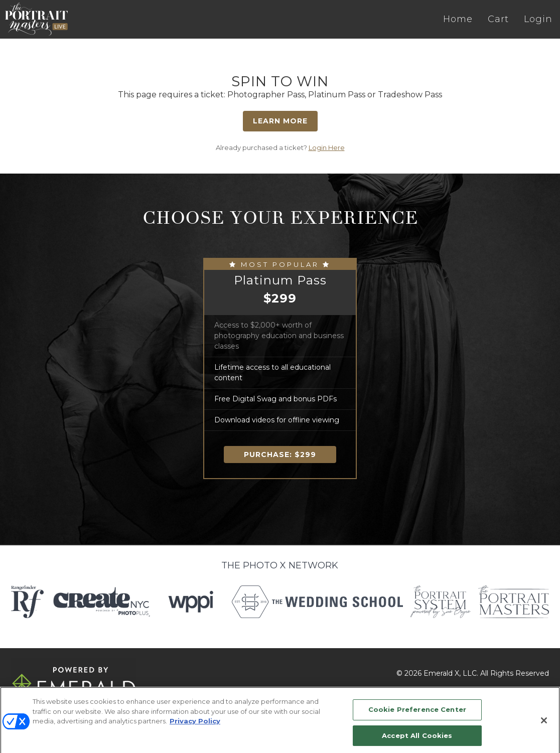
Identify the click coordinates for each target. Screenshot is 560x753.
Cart (498, 19)
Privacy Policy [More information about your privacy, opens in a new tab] (195, 725)
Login (538, 19)
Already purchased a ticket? (280, 147)
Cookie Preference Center (417, 713)
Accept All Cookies (417, 739)
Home (458, 19)
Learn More (280, 121)
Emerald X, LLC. (451, 673)
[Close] (544, 724)
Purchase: (280, 455)
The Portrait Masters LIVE (36, 19)
